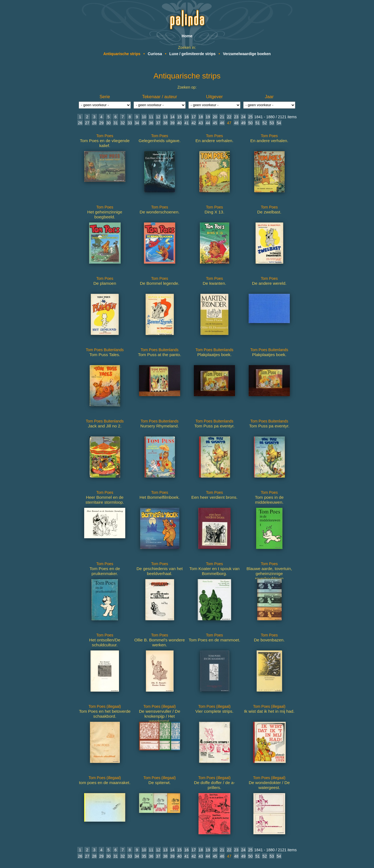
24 (243, 117)
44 (208, 123)
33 (130, 123)
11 (151, 117)
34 (137, 123)
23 (236, 117)
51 (257, 123)
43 (201, 123)
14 (172, 117)
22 (229, 117)
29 (101, 123)
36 (151, 123)
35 (144, 123)
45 (215, 123)
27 (87, 123)
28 (94, 123)
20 (215, 117)
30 (109, 123)
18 (201, 117)
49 (243, 123)
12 (158, 117)
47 (229, 123)
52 (265, 123)
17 (194, 117)
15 (180, 117)
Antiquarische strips (122, 54)
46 (222, 123)
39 (172, 123)
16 (187, 117)
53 (272, 123)
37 (158, 123)
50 (251, 123)
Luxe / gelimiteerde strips (193, 54)
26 (80, 123)
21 (222, 117)
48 (236, 123)
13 (165, 117)
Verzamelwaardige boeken (247, 54)
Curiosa (155, 54)
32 (123, 123)
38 (165, 123)
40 (180, 123)
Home (187, 36)
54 (279, 123)
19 (208, 117)
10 (144, 117)
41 (187, 123)
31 (116, 123)
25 (251, 117)
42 (194, 123)
